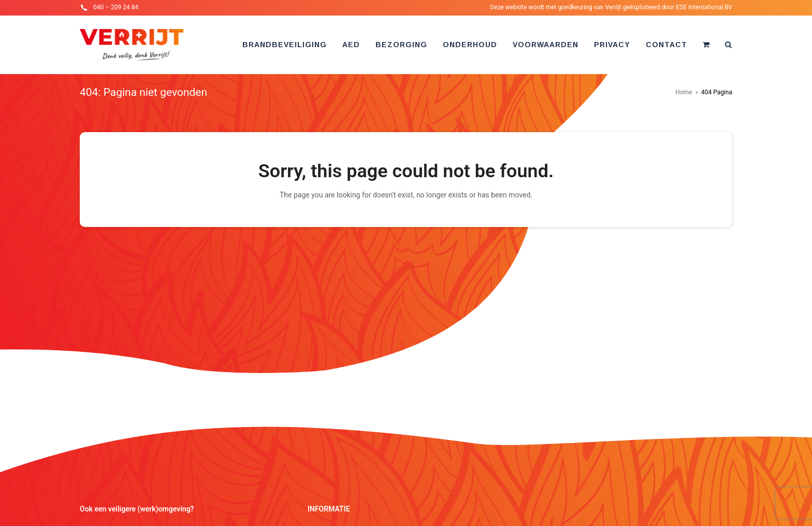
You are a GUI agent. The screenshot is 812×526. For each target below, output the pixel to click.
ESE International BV (704, 7)
